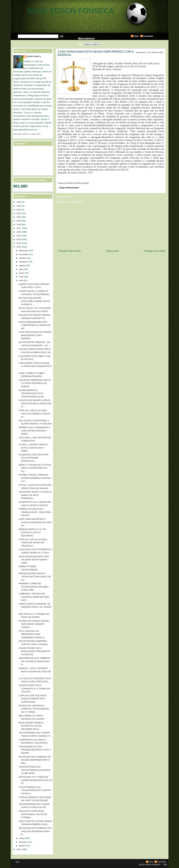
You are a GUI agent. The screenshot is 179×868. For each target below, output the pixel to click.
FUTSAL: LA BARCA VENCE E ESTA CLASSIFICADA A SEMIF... (33, 448)
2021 (19, 213)
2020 (19, 217)
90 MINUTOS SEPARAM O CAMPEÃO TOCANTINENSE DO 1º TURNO (34, 709)
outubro (23, 258)
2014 (19, 239)
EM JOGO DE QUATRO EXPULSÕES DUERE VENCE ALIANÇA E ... (34, 301)
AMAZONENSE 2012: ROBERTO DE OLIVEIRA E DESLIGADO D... (35, 661)
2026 (19, 202)
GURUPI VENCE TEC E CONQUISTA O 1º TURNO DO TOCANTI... (34, 688)
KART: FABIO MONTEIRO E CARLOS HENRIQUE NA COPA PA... (35, 522)
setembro (24, 262)
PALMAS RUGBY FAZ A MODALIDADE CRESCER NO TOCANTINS (34, 651)
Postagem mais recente (70, 251)
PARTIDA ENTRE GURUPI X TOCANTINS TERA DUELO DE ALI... (35, 577)
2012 (19, 247)
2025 (19, 206)
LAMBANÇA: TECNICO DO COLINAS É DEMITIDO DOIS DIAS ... (34, 597)
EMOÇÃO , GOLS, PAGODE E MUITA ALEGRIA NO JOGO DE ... (35, 671)
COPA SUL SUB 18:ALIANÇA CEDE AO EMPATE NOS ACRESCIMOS (33, 699)
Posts (136, 36)
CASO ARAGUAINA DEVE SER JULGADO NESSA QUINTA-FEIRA (34, 560)
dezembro (24, 251)
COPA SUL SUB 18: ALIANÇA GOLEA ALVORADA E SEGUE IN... (34, 414)
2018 (19, 224)
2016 (19, 232)
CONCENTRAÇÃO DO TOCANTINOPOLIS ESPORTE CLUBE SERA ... (35, 770)
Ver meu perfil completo (27, 134)
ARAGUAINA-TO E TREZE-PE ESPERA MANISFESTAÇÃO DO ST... (35, 780)
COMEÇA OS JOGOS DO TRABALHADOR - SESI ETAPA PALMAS (35, 512)
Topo (18, 862)
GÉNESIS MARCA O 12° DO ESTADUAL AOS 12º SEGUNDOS (32, 532)
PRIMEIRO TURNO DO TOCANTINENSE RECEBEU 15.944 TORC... (34, 587)
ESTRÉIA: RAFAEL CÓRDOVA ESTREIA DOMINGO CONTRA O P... (35, 478)
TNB (165, 865)
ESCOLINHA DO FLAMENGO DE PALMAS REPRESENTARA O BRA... (35, 760)
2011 (19, 849)
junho (22, 273)
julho (21, 269)
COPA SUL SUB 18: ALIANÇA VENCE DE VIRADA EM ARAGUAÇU (33, 543)
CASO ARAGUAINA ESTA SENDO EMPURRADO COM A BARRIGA (96, 53)
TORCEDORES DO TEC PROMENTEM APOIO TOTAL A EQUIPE (35, 750)
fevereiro (23, 842)
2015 (19, 236)
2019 (19, 221)
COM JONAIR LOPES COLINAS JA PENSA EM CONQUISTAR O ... (35, 366)
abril (21, 280)
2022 (19, 210)
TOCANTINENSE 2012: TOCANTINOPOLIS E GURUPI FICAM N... (35, 790)
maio (21, 277)
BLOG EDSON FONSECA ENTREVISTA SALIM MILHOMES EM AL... (31, 726)
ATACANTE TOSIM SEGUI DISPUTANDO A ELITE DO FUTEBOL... (33, 814)
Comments (148, 36)
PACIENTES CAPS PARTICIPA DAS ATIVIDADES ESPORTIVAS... (33, 458)
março (22, 838)
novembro (24, 254)
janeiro (22, 846)
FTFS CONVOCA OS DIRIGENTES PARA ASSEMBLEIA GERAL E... (32, 634)
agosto (22, 265)
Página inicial (112, 251)
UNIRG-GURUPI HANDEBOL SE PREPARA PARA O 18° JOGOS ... (35, 607)
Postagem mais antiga (155, 251)
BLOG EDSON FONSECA (71, 11)
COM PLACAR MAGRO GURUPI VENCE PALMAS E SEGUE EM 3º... (35, 403)
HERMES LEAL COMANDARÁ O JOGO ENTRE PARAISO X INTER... (34, 431)
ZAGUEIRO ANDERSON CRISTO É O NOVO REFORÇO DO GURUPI (35, 383)
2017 (19, 228)
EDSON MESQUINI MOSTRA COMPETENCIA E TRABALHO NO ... (35, 325)
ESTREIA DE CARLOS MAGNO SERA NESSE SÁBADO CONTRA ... (34, 624)
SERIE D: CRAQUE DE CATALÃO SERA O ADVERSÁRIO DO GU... (35, 468)
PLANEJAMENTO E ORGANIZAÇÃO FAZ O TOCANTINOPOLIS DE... (32, 393)
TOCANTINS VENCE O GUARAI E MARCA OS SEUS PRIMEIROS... (35, 495)
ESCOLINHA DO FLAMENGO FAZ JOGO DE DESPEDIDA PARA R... (35, 831)
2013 (19, 243)
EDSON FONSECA (34, 56)
